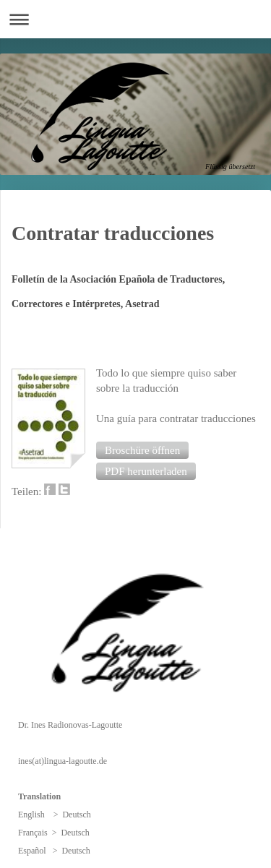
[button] (142, 450)
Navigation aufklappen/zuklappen (135, 19)
